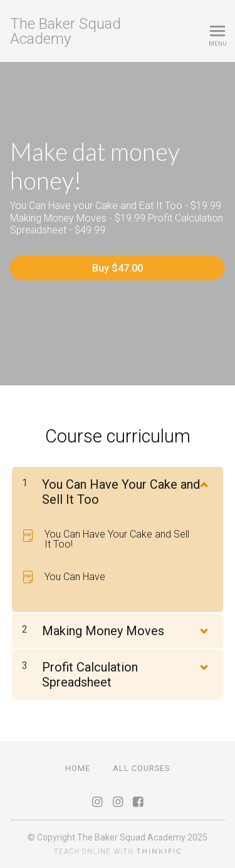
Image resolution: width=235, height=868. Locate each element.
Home (78, 768)
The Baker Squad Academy (65, 31)
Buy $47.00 (118, 268)
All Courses (141, 768)
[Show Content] (203, 482)
